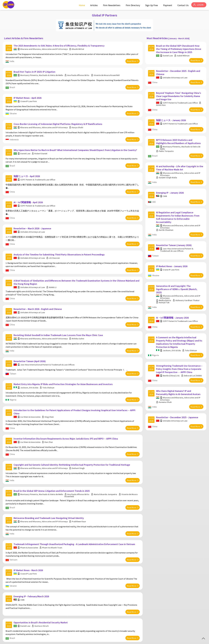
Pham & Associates (30, 519)
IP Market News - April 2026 (28, 94)
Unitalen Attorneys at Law (33, 220)
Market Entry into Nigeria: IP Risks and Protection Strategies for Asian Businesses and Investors (64, 364)
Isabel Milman (184, 54)
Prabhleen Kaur (79, 494)
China (13, 183)
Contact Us (182, 5)
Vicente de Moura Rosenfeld (107, 72)
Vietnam (14, 531)
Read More (131, 60)
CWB (23, 568)
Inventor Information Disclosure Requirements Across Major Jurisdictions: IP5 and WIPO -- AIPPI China (66, 415)
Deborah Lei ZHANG (189, 356)
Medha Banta (165, 284)
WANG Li (53, 273)
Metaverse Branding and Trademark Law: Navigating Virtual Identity (49, 490)
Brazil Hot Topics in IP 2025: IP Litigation (35, 69)
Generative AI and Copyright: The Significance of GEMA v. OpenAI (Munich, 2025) (177, 273)
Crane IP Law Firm (29, 97)
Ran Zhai (49, 419)
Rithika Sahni (78, 321)
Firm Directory (132, 5)
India (12, 60)
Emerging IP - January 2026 (170, 183)
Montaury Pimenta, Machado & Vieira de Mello (42, 72)
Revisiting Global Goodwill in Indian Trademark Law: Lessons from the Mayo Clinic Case (59, 318)
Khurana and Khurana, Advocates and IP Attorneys (44, 48)
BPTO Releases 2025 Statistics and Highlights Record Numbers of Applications (179, 134)
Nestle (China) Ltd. (172, 355)
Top (203, 638)
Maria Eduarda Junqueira (106, 468)
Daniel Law (26, 146)
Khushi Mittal (78, 48)
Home (81, 5)
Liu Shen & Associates (31, 395)
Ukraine (14, 109)
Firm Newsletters (111, 5)
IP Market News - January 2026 (172, 252)
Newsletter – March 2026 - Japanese (33, 217)
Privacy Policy (190, 641)
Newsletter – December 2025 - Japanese (178, 396)
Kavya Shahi (78, 122)
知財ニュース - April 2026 (27, 168)
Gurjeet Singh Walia (168, 169)
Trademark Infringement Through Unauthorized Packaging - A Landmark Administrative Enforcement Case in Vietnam (75, 515)
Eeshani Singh (79, 443)
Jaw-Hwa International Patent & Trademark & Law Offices (48, 346)
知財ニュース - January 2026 (171, 115)
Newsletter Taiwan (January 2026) (174, 232)
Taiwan (13, 355)
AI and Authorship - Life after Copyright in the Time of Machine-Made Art (178, 159)
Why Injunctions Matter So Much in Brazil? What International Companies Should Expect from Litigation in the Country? (76, 143)
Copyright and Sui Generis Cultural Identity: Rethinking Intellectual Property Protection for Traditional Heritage (72, 440)
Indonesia (14, 134)
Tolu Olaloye (49, 367)
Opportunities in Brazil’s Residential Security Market (41, 589)
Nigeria (13, 379)
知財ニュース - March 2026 (28, 614)
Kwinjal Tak (165, 287)
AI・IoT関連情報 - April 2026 (29, 192)
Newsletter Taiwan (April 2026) (30, 342)
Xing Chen (50, 395)
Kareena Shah (166, 382)
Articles (93, 5)
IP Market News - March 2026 (29, 540)
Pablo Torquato (167, 144)
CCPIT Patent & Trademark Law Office (38, 171)
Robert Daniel (41, 146)
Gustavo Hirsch (42, 592)
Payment (167, 5)
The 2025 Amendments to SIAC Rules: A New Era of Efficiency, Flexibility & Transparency (59, 44)
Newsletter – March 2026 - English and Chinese (38, 293)
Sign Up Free (151, 5)
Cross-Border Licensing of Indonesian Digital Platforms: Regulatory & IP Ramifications (58, 118)
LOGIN (200, 5)
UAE (154, 192)
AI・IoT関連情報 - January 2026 (173, 300)
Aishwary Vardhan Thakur (188, 284)
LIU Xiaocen (55, 245)
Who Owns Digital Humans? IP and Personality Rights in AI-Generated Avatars (179, 373)
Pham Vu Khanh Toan (53, 519)
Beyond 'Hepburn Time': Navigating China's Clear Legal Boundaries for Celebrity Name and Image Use (179, 92)
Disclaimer (201, 641)
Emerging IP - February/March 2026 (32, 564)
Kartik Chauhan (167, 218)
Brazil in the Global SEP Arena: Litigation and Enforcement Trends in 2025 (52, 465)
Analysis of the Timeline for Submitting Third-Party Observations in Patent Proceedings (60, 242)
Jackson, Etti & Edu (30, 367)
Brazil (13, 85)
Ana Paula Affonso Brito (79, 72)
